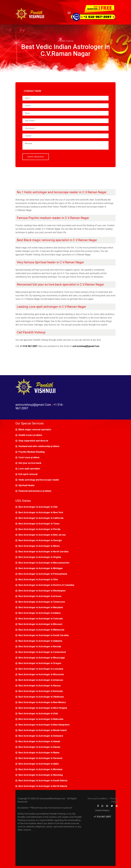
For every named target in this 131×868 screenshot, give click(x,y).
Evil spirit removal (28, 474)
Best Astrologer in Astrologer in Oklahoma (41, 697)
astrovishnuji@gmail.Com (34, 405)
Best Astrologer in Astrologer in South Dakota (43, 781)
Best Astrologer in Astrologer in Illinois (39, 546)
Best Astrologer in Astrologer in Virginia (40, 557)
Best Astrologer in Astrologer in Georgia (40, 540)
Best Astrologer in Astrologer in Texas (39, 524)
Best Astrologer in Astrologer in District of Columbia (46, 585)
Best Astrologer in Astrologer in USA (38, 507)
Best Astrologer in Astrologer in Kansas (40, 686)
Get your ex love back (30, 463)
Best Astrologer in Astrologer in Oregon (40, 663)
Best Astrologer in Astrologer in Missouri (40, 624)
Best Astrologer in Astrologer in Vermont (40, 758)
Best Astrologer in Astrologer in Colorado (41, 619)
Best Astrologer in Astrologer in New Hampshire (44, 725)
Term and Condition (97, 799)
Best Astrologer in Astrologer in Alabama (40, 641)
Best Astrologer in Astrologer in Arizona (40, 596)
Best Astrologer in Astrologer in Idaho (39, 764)
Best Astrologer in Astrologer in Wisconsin (41, 674)
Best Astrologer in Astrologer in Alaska (39, 747)
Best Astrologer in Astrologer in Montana (40, 769)
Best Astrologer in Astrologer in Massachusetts (44, 563)
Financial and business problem (35, 491)
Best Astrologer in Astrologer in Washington (42, 591)
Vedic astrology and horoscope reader (39, 480)
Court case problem (29, 457)
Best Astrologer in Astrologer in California (41, 518)
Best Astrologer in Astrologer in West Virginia (43, 708)
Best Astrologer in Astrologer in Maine (39, 753)
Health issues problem (30, 435)
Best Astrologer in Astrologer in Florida (39, 529)
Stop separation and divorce (33, 441)
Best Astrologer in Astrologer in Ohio (38, 579)
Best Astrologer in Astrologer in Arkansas (41, 680)
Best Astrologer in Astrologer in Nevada (40, 646)
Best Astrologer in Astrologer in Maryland (41, 607)
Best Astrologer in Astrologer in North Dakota (43, 786)
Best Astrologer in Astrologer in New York (41, 512)
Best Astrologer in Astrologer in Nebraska (41, 719)
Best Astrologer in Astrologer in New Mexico (42, 702)
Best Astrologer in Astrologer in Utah (38, 714)
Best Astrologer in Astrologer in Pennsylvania (43, 574)
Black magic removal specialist (35, 430)
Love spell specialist (29, 469)
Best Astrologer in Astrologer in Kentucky (41, 691)
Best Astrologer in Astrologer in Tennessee (42, 602)
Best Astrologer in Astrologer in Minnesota (41, 630)
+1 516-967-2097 (102, 817)
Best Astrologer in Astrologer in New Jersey (42, 535)
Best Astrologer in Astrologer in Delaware (41, 736)
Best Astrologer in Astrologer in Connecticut (42, 652)
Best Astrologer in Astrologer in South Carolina (44, 635)
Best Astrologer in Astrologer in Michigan (41, 568)
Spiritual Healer (27, 485)
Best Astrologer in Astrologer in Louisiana (41, 669)
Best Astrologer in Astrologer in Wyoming (41, 775)
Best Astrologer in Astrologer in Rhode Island (42, 730)
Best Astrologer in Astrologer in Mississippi (42, 658)
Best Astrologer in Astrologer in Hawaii (39, 741)
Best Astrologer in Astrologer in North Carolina (43, 552)
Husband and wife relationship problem (39, 446)
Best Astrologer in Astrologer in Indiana (39, 613)
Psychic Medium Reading (32, 452)
